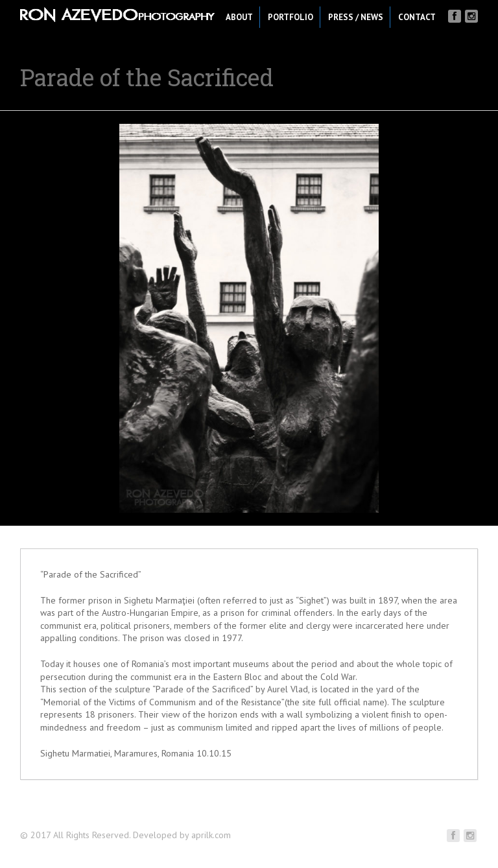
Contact (417, 17)
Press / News (356, 17)
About (239, 17)
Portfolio (290, 17)
